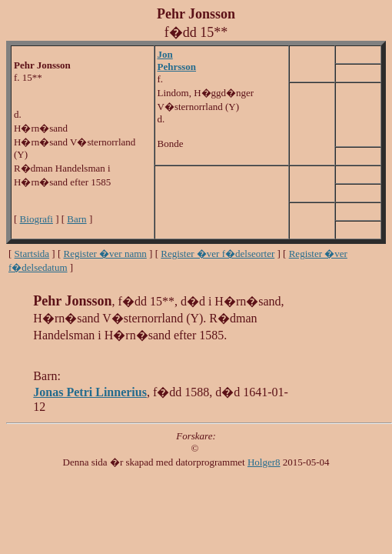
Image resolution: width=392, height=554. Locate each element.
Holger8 (264, 462)
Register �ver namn (105, 254)
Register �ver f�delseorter (218, 254)
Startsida (32, 254)
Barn (76, 219)
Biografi (37, 219)
